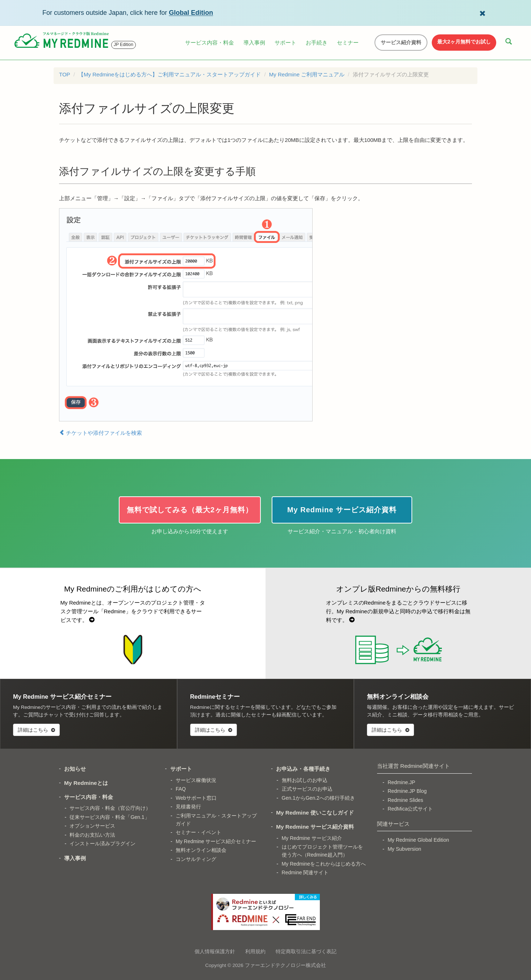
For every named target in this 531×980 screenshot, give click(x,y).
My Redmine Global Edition (418, 840)
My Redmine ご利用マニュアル (307, 74)
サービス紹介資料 (401, 42)
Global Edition (191, 13)
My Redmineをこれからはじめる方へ (324, 864)
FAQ (181, 789)
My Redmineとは (86, 783)
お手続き (317, 43)
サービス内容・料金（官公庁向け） (110, 808)
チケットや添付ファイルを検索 (101, 433)
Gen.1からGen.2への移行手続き (318, 798)
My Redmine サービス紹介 (312, 838)
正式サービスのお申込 (307, 789)
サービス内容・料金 (210, 43)
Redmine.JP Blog (407, 791)
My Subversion (404, 849)
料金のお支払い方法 (92, 835)
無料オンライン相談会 (201, 850)
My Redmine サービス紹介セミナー (216, 841)
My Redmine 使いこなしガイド (315, 813)
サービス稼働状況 (196, 780)
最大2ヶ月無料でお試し (464, 42)
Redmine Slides (405, 800)
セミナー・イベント (198, 832)
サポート (285, 43)
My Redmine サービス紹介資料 (315, 827)
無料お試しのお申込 (305, 780)
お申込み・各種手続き (303, 769)
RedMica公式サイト (410, 809)
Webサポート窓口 (196, 798)
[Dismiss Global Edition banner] (482, 13)
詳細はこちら (36, 730)
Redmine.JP (401, 782)
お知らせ (75, 769)
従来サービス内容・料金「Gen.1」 (109, 817)
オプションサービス (92, 826)
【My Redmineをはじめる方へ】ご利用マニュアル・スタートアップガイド (170, 74)
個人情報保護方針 (215, 951)
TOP (65, 74)
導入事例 (254, 43)
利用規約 (255, 951)
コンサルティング (196, 859)
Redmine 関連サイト (305, 872)
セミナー (348, 43)
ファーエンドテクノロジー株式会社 (285, 965)
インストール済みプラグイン (103, 844)
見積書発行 (188, 807)
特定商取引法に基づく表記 (306, 951)
